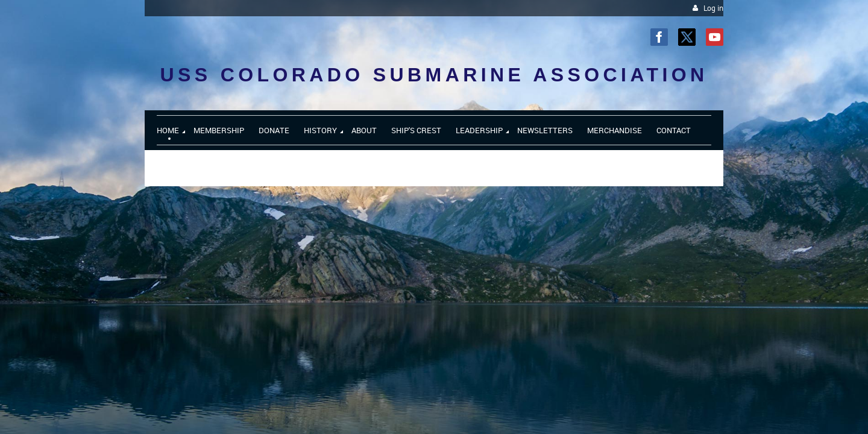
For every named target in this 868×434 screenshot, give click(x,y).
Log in (713, 8)
